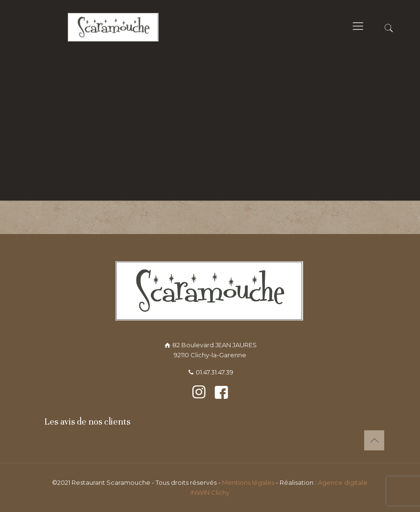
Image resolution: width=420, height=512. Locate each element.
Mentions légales (249, 482)
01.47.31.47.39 (215, 372)
